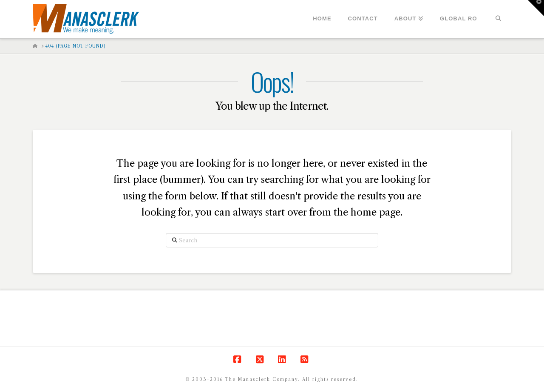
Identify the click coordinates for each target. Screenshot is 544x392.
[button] (536, 8)
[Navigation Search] (498, 19)
